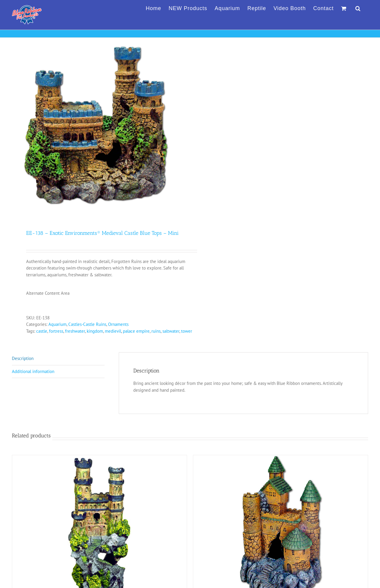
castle (42, 331)
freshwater (75, 331)
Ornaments (118, 324)
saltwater (171, 331)
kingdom (95, 331)
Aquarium (57, 324)
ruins (156, 331)
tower (187, 331)
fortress (56, 331)
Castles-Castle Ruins (87, 324)
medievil (113, 331)
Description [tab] (23, 358)
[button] (358, 7)
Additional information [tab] (33, 371)
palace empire (136, 331)
